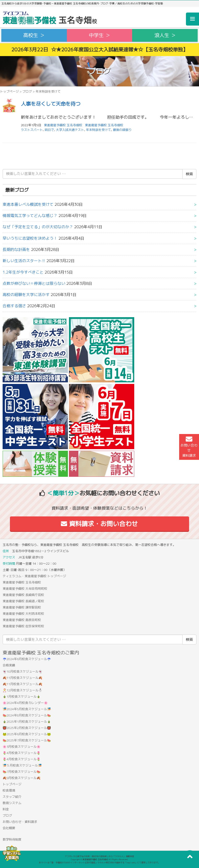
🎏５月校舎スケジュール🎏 (22, 765)
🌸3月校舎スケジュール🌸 (22, 747)
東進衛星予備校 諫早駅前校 (22, 607)
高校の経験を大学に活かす (26, 295)
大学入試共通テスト (70, 130)
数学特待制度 (12, 839)
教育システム (12, 803)
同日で (49, 130)
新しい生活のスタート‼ (24, 261)
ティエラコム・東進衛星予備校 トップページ (34, 576)
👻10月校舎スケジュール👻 (22, 671)
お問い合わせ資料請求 (189, 447)
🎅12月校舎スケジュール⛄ (22, 690)
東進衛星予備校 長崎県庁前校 (23, 595)
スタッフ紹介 (12, 797)
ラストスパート (32, 130)
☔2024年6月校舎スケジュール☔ (27, 659)
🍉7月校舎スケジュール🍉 (22, 772)
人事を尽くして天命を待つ (51, 104)
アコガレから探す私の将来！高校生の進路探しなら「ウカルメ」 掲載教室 (99, 856)
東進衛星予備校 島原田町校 (22, 620)
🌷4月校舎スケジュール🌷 (22, 753)
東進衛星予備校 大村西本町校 (23, 614)
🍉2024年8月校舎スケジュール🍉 (27, 715)
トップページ (9, 91)
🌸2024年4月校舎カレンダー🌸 (25, 703)
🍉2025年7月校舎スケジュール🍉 (27, 740)
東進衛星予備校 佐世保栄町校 (23, 626)
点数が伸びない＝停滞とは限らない (34, 283)
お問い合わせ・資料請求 (20, 822)
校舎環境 (9, 790)
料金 (6, 809)
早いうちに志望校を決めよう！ (30, 238)
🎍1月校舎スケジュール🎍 (22, 697)
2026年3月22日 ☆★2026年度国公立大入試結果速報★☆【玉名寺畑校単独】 (99, 49)
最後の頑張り (122, 130)
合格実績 (9, 665)
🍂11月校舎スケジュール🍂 (22, 678)
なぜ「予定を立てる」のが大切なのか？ (38, 227)
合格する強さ (14, 306)
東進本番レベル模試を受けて (28, 204)
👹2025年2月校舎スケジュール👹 (27, 728)
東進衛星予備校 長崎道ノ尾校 (23, 601)
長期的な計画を (16, 249)
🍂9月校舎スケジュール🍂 (22, 778)
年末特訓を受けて (98, 130)
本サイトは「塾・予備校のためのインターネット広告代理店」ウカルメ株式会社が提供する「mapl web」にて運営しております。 (99, 863)
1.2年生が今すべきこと (23, 272)
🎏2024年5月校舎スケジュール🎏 (27, 709)
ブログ (27, 91)
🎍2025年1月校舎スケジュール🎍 (27, 722)
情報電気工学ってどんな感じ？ (30, 216)
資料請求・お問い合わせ (99, 524)
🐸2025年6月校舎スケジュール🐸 (27, 734)
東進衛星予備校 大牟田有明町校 (25, 589)
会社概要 (9, 828)
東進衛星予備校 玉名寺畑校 (104, 125)
